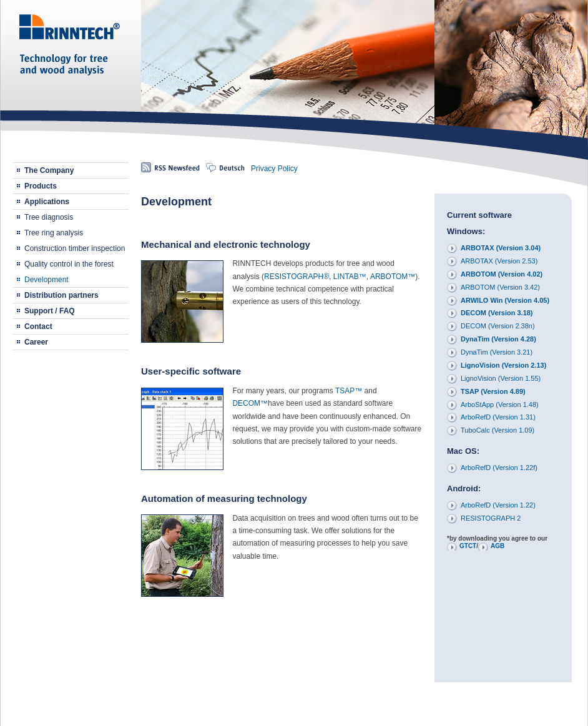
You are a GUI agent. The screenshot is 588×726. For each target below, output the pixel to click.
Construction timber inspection (75, 248)
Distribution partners (61, 295)
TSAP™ (349, 391)
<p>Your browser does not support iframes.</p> (503, 437)
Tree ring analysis (54, 233)
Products (41, 186)
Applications (47, 202)
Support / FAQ (50, 311)
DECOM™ (250, 403)
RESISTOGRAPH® (296, 277)
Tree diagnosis (49, 217)
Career (36, 342)
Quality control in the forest (69, 264)
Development (47, 280)
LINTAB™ (350, 277)
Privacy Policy (274, 169)
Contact (38, 326)
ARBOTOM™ (393, 277)
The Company (49, 170)
